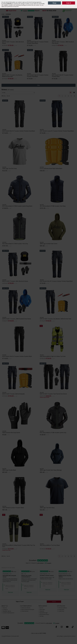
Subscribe (54, 602)
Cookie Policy (61, 611)
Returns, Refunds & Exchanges (27, 609)
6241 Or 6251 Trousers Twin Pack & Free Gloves (53, 394)
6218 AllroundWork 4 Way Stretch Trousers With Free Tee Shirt (19, 546)
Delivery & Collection (25, 608)
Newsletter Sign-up (6, 611)
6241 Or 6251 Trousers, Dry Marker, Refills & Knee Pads (12, 76)
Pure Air (41, 608)
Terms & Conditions (62, 608)
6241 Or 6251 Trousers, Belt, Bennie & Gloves (13, 43)
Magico (62, 636)
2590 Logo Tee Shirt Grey (10, 168)
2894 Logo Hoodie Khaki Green (49, 244)
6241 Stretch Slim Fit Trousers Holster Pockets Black (63, 76)
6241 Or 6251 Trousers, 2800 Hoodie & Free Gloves (63, 43)
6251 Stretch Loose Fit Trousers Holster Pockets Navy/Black (57, 131)
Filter (39, 85)
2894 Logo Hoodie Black (9, 470)
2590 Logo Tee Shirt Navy (47, 508)
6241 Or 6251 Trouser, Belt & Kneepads (13, 394)
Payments (41, 611)
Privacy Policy (61, 609)
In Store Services (24, 611)
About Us (4, 608)
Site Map (41, 616)
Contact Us (5, 609)
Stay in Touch (20, 602)
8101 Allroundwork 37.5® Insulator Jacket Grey (53, 433)
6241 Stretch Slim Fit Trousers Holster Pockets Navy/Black (38, 43)
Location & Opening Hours (8, 613)
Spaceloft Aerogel (43, 613)
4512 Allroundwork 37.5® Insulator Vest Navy (53, 206)
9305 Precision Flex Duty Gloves (11, 433)
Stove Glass (42, 609)
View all (8, 96)
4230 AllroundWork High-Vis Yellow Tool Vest (53, 356)
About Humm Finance (44, 614)
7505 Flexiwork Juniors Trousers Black (13, 508)
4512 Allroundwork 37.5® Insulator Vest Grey (15, 244)
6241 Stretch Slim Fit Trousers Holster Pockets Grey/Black (38, 76)
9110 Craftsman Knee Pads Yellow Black (51, 168)
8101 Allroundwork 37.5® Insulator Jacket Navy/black (17, 206)
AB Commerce (72, 636)
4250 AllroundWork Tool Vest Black (50, 545)
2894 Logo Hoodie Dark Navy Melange (51, 470)
